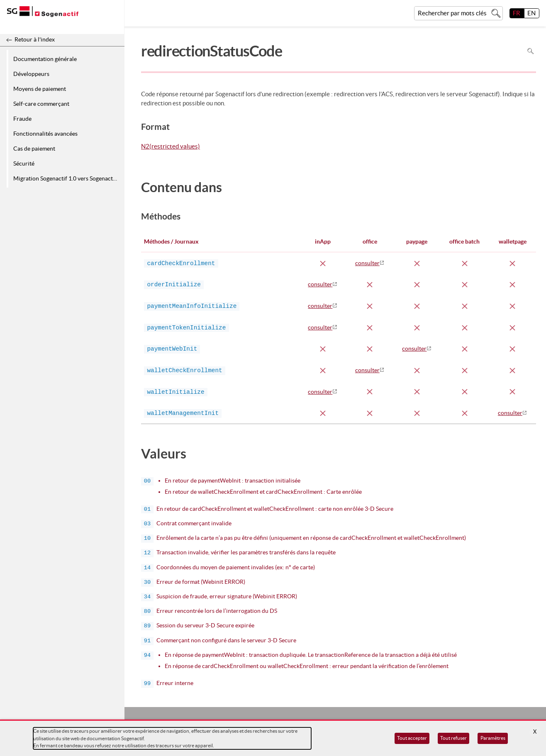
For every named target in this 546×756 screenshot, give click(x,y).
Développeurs (31, 74)
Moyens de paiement (40, 89)
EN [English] (531, 13)
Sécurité (24, 163)
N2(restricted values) (171, 147)
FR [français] (517, 13)
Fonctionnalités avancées (45, 134)
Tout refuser (453, 738)
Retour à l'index (35, 39)
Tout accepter (412, 738)
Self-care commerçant (41, 104)
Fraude (22, 119)
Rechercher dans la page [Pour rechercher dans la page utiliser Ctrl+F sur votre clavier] (530, 51)
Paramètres (493, 738)
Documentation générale (45, 59)
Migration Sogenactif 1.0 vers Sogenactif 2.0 (67, 178)
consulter (367, 263)
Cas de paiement (34, 149)
